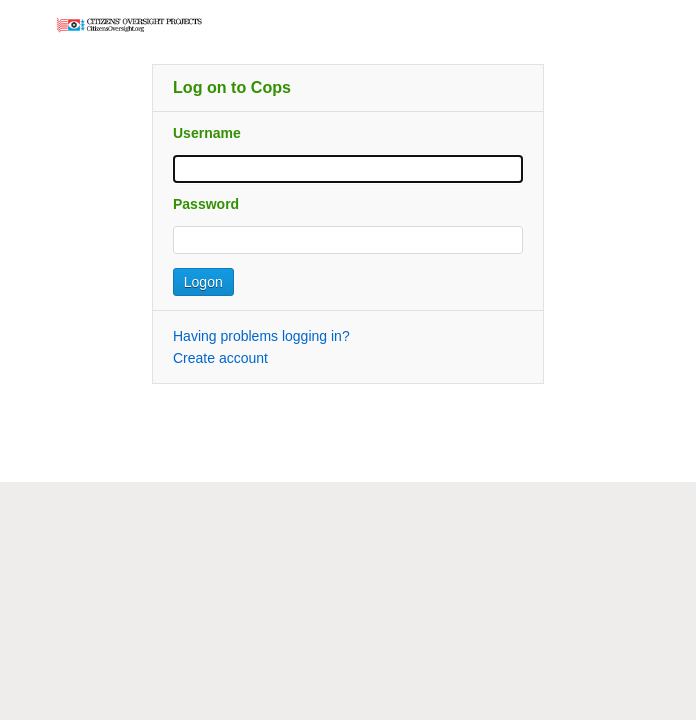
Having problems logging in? (261, 336)
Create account (220, 358)
